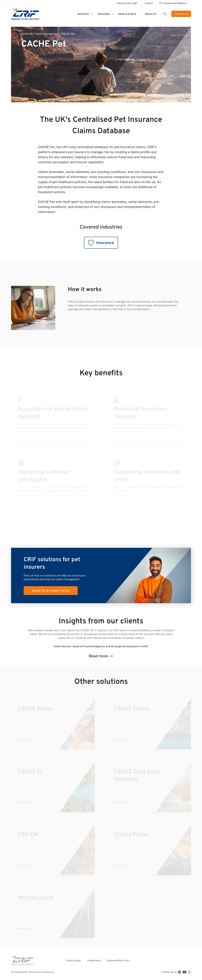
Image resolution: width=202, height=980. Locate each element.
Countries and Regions (174, 3)
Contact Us (181, 14)
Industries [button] (104, 14)
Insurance (101, 243)
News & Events (127, 14)
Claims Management (47, 34)
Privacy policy (73, 960)
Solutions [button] (83, 14)
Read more (98, 656)
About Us (151, 14)
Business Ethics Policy (118, 960)
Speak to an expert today (51, 591)
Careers (149, 3)
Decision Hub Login (127, 3)
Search (165, 14)
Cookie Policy (94, 960)
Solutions (27, 34)
